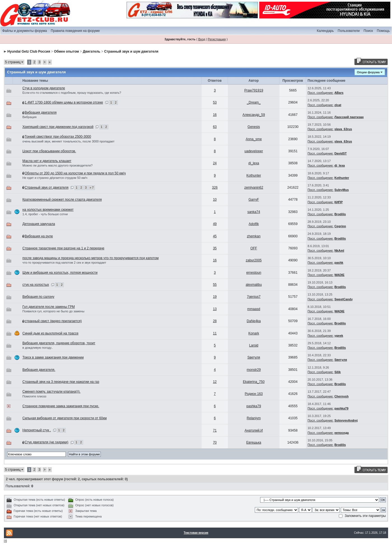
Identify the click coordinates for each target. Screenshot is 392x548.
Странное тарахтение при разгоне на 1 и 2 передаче (63, 248)
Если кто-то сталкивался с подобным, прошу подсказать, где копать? (72, 93)
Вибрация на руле (39, 236)
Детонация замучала (39, 224)
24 (215, 163)
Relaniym (254, 418)
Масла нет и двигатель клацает (47, 161)
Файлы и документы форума (25, 31)
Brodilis (340, 214)
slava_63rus (343, 129)
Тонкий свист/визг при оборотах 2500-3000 (58, 137)
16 (215, 115)
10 (215, 200)
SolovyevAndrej (346, 420)
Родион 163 (254, 394)
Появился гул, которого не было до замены (53, 311)
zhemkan (254, 236)
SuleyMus (341, 190)
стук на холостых (36, 285)
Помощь (383, 31)
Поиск (368, 31)
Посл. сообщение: (320, 93)
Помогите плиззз (34, 396)
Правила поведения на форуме (75, 31)
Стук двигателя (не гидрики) (46, 442)
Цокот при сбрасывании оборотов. (49, 151)
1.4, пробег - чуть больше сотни (45, 214)
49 (215, 224)
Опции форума (368, 72)
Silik (338, 372)
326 (215, 188)
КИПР (339, 202)
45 (215, 236)
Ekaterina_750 (254, 382)
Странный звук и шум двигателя (131, 51)
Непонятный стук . (37, 430)
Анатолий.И (254, 430)
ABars (339, 93)
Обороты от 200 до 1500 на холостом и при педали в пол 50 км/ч (75, 173)
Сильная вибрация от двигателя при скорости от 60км (65, 418)
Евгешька (254, 442)
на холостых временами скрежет (48, 210)
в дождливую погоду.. (38, 348)
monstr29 (254, 370)
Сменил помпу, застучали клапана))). (51, 392)
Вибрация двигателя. (39, 370)
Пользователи (349, 31)
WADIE (339, 275)
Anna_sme (254, 139)
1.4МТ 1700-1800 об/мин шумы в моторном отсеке (64, 102)
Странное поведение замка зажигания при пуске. (61, 406)
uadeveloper (254, 151)
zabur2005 (254, 260)
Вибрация (29, 117)
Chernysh (341, 396)
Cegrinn (340, 226)
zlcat (338, 105)
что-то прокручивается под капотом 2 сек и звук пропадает (64, 263)
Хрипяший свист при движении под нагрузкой (58, 127)
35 (215, 248)
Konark (254, 333)
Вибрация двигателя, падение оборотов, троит (59, 343)
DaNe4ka (254, 321)
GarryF (254, 200)
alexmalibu (254, 285)
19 (215, 297)
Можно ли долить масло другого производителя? (58, 165)
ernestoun (254, 273)
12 (215, 382)
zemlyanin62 (254, 188)
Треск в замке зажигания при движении (53, 357)
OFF (254, 248)
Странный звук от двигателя (47, 188)
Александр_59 (254, 115)
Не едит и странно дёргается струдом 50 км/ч (55, 178)
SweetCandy (343, 299)
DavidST (340, 153)
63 (215, 127)
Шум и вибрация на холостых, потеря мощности (60, 273)
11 (215, 333)
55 (215, 285)
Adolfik (254, 224)
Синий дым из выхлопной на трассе (50, 333)
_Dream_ (254, 102)
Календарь (325, 31)
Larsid (254, 345)
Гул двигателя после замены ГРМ (49, 307)
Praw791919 (254, 90)
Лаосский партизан (349, 117)
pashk (339, 263)
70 (215, 442)
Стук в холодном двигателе (44, 88)
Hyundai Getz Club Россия (29, 51)
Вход (202, 39)
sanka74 (254, 212)
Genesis (254, 127)
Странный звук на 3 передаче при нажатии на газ (61, 382)
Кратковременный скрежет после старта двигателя (62, 200)
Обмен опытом (66, 51)
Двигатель (92, 51)
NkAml (339, 250)
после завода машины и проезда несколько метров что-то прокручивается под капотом (90, 258)
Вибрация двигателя (41, 113)
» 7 (92, 188)
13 (215, 309)
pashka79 (254, 406)
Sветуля (254, 357)
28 (215, 321)
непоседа (341, 433)
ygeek (339, 336)
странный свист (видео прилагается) (53, 321)
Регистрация (217, 39)
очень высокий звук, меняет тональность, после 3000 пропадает (68, 141)
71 (215, 430)
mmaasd (254, 309)
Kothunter (254, 175)
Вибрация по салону (38, 297)
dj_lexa (254, 163)
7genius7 (254, 297)
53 (215, 102)
